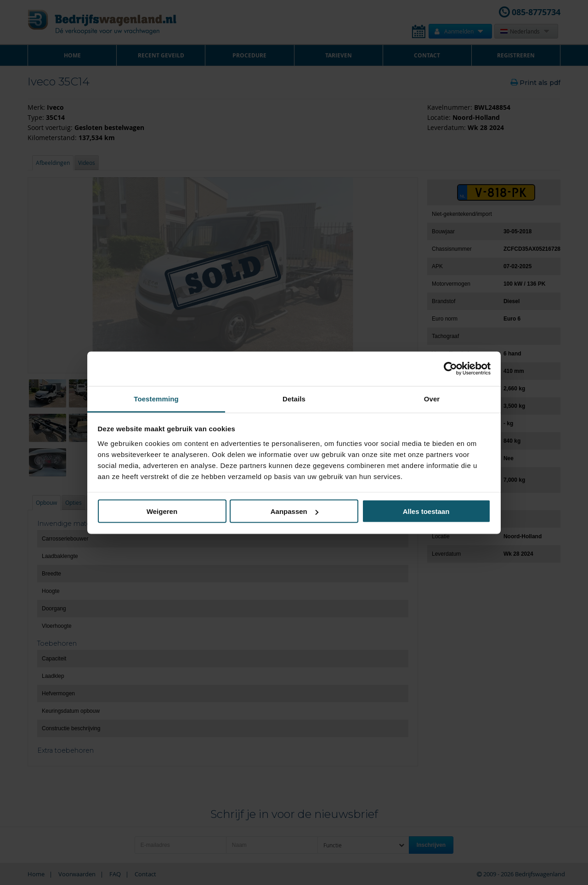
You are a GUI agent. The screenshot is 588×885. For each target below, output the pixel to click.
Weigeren (162, 511)
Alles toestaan (426, 511)
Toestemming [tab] (156, 398)
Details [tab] (294, 398)
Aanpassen (294, 511)
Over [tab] (432, 398)
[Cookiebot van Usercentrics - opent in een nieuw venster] (450, 369)
